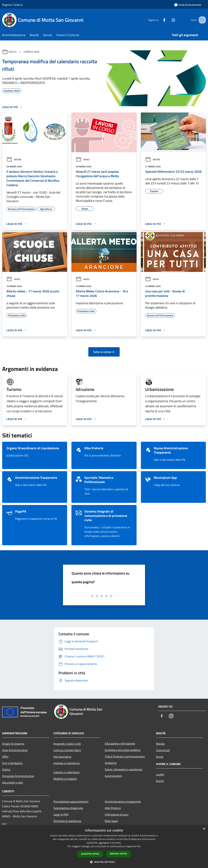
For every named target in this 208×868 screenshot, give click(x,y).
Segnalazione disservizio (68, 808)
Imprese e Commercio (67, 763)
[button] (104, 862)
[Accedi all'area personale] (188, 5)
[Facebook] (160, 20)
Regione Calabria (12, 5)
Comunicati (163, 750)
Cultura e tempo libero (67, 750)
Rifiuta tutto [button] (118, 854)
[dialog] (104, 847)
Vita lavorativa (62, 757)
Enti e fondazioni (12, 763)
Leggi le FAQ (61, 814)
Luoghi (160, 774)
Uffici (5, 757)
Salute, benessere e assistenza (123, 769)
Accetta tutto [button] (90, 854)
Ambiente (111, 763)
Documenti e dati (13, 782)
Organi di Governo (13, 744)
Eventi (160, 781)
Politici (6, 770)
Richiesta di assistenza (67, 821)
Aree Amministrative (15, 750)
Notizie (14, 159)
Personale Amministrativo (18, 776)
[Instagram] (169, 20)
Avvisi (13, 52)
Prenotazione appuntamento (71, 802)
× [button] (204, 829)
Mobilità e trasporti (65, 779)
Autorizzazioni (113, 776)
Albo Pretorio (113, 808)
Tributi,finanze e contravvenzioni (125, 756)
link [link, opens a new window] (139, 846)
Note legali (111, 821)
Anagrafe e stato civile (67, 744)
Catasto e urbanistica (66, 772)
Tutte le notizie (104, 352)
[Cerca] (202, 20)
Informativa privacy (117, 814)
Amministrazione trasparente (123, 802)
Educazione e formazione (120, 743)
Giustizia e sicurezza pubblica (123, 750)
